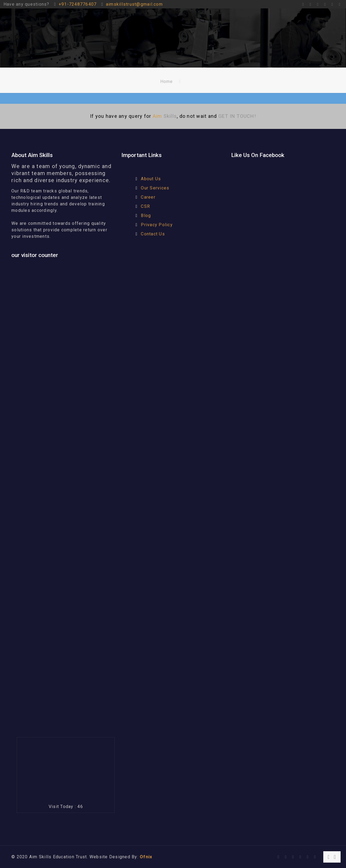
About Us (151, 179)
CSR (145, 206)
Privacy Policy (157, 225)
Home (167, 81)
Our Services (155, 188)
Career (148, 197)
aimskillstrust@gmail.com (134, 4)
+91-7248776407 (78, 4)
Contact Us (153, 234)
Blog (146, 216)
